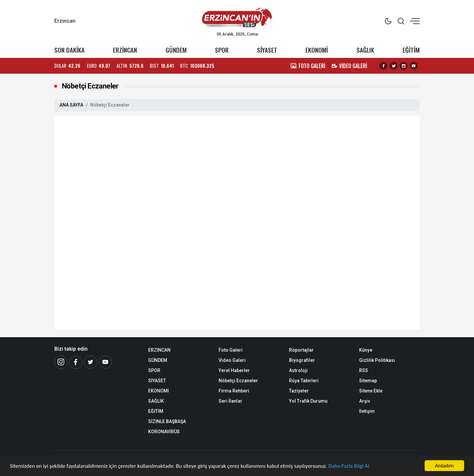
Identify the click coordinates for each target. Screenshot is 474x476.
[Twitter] (91, 362)
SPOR (222, 50)
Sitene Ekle (371, 391)
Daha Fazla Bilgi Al (349, 466)
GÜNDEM (176, 50)
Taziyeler (299, 391)
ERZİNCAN (125, 50)
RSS (364, 370)
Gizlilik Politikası (377, 360)
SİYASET (267, 50)
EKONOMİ (317, 50)
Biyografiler (302, 360)
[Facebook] (76, 362)
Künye (366, 350)
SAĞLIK (365, 50)
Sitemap (368, 381)
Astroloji (298, 370)
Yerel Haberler (234, 370)
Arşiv (365, 401)
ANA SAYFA (71, 105)
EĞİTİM (411, 50)
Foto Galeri (231, 350)
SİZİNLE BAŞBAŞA (167, 421)
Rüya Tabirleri (304, 381)
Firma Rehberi (234, 391)
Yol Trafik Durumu (308, 401)
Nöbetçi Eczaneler (238, 381)
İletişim (367, 411)
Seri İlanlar (230, 401)
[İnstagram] (61, 362)
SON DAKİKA (69, 50)
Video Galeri (232, 360)
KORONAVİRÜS (164, 432)
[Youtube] (105, 362)
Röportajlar (301, 350)
